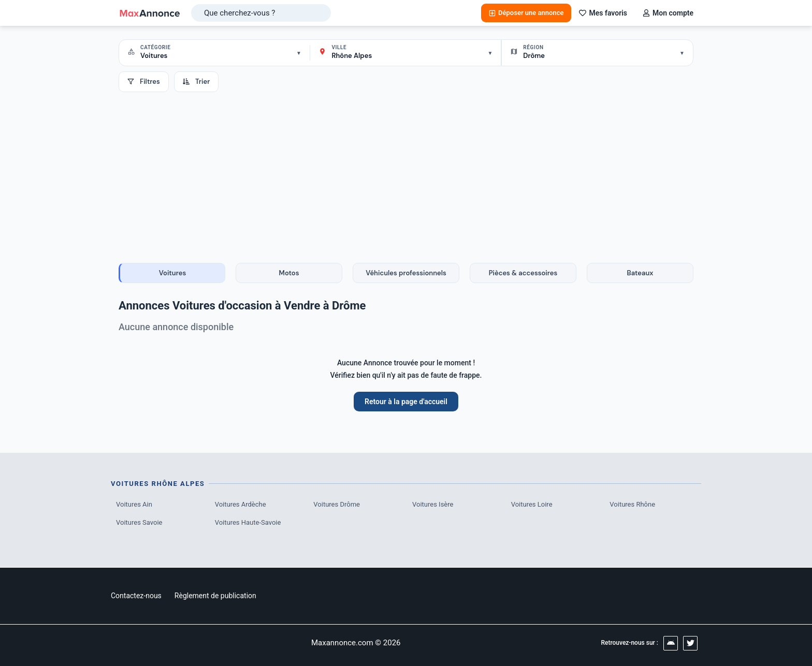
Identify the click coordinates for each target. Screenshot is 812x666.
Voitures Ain (134, 504)
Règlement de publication (215, 596)
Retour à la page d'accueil (406, 402)
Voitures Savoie (139, 522)
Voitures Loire (532, 504)
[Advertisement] (406, 170)
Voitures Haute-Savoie (248, 522)
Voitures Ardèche (241, 504)
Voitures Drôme (337, 504)
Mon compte (668, 13)
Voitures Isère (433, 504)
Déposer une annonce (526, 13)
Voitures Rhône (632, 504)
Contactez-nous (136, 596)
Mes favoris (603, 13)
